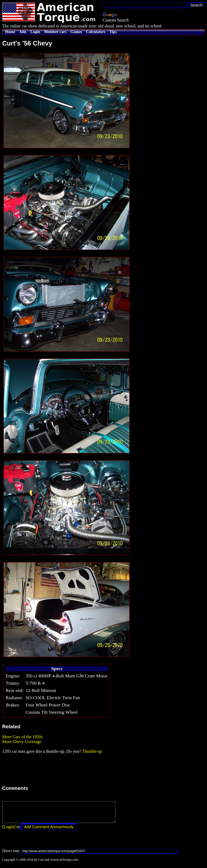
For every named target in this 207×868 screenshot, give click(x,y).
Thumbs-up (92, 751)
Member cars (55, 32)
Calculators (96, 32)
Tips (113, 32)
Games (76, 32)
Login (35, 32)
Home (10, 32)
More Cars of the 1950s (22, 737)
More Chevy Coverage (22, 742)
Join (23, 32)
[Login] (9, 831)
